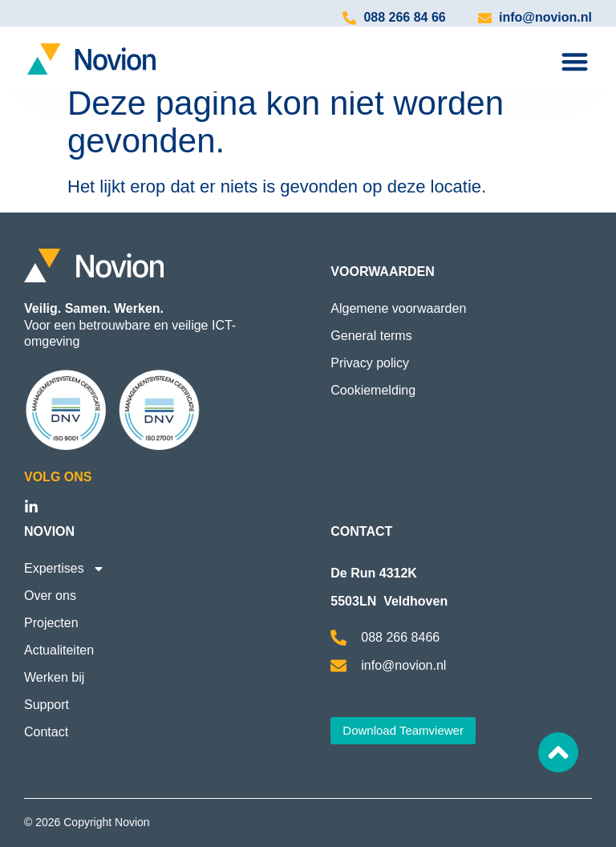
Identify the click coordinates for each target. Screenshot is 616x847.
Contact (46, 732)
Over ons (50, 596)
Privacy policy (370, 363)
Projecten (51, 623)
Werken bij (54, 677)
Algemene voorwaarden (398, 308)
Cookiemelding (373, 390)
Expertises (65, 569)
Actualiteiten (59, 650)
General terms (371, 336)
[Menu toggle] (575, 61)
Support (47, 705)
